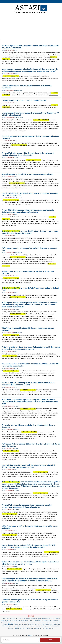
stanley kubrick (45, 619)
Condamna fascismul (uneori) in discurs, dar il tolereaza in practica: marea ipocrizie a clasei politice (30, 601)
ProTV (15, 236)
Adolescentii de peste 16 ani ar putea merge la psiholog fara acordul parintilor (28, 272)
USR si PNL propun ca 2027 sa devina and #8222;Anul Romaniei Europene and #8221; (30, 527)
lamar (54, 626)
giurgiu (12, 624)
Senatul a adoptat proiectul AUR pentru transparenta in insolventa (27, 174)
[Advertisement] (31, 26)
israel (35, 620)
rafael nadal (28, 620)
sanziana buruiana (28, 626)
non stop (23, 628)
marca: (39, 628)
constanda (18, 626)
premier (57, 619)
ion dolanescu (41, 622)
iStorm (30, 636)
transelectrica (31, 628)
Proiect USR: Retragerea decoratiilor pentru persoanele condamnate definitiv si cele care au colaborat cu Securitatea (28, 211)
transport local (47, 626)
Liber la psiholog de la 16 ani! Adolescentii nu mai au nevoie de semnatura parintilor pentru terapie (30, 194)
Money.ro (16, 309)
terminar (25, 624)
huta (36, 626)
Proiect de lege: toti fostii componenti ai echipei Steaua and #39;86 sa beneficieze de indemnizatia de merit (28, 384)
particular (38, 624)
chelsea (19, 624)
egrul (44, 628)
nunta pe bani (5, 620)
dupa (52, 618)
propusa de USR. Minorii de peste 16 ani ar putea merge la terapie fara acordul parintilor (30, 232)
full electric (50, 622)
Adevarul (16, 73)
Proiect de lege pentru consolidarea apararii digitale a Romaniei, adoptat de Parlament (30, 137)
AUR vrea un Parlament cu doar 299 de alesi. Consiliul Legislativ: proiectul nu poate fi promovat (31, 445)
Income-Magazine (18, 252)
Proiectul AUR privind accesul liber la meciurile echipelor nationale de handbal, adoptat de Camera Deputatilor (28, 154)
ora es (59, 620)
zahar (31, 619)
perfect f (34, 622)
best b (41, 620)
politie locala (6, 622)
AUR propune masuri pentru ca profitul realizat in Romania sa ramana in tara (30, 249)
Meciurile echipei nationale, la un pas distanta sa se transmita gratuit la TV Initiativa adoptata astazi (30, 114)
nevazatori (31, 624)
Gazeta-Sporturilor (18, 117)
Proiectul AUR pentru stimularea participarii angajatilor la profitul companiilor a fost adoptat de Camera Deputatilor (27, 506)
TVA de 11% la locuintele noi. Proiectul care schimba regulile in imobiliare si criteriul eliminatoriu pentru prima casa (30, 563)
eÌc (11, 620)
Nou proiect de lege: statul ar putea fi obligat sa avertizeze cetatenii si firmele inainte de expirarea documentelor (28, 466)
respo (38, 619)
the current (27, 622)
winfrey (26, 619)
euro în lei (15, 622)
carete (45, 620)
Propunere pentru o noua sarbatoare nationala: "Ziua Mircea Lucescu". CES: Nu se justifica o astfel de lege (31, 365)
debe (47, 628)
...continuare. (9, 64)
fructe (21, 622)
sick (35, 619)
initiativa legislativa (9, 619)
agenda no (12, 626)
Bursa (15, 50)
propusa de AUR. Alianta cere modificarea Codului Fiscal (30, 289)
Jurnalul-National (18, 90)
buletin (21, 619)
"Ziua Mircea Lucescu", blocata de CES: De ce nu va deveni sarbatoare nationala (28, 329)
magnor (51, 628)
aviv (17, 619)
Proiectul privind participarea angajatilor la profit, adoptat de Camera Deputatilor (28, 426)
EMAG (31, 616)
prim (17, 628)
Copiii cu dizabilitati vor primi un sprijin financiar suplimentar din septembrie (27, 87)
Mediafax (16, 103)
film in (40, 626)
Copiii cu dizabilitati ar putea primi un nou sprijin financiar (24, 100)
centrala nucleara (18, 620)
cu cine (50, 620)
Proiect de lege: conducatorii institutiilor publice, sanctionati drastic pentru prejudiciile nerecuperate (30, 47)
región (55, 620)
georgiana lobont (47, 624)
